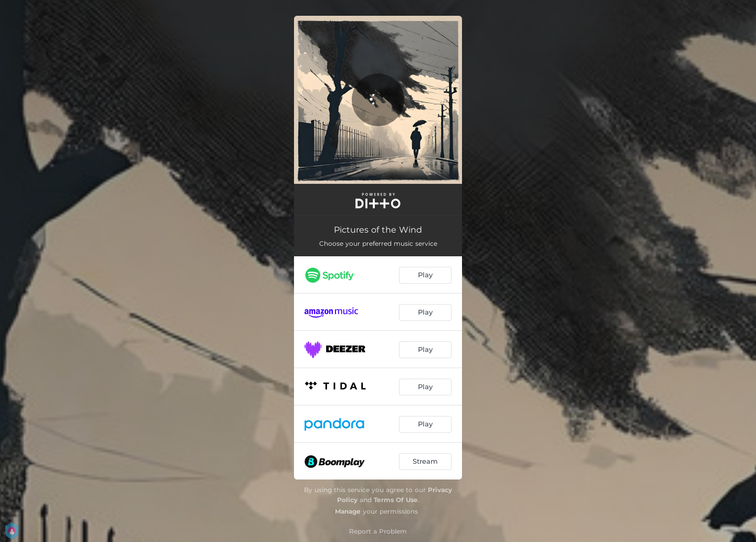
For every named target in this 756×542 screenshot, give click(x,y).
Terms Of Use (396, 500)
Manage (348, 511)
